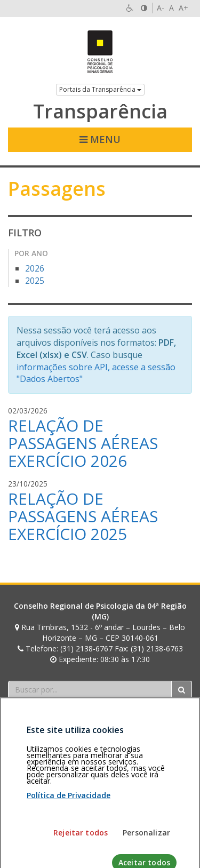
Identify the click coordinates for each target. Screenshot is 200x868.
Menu (100, 139)
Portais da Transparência (100, 89)
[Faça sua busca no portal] (90, 690)
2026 (35, 268)
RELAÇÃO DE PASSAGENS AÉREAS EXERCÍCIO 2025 (83, 516)
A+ (183, 8)
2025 (35, 281)
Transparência (100, 112)
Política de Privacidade (69, 851)
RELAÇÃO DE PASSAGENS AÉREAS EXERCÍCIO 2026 (83, 443)
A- (161, 8)
